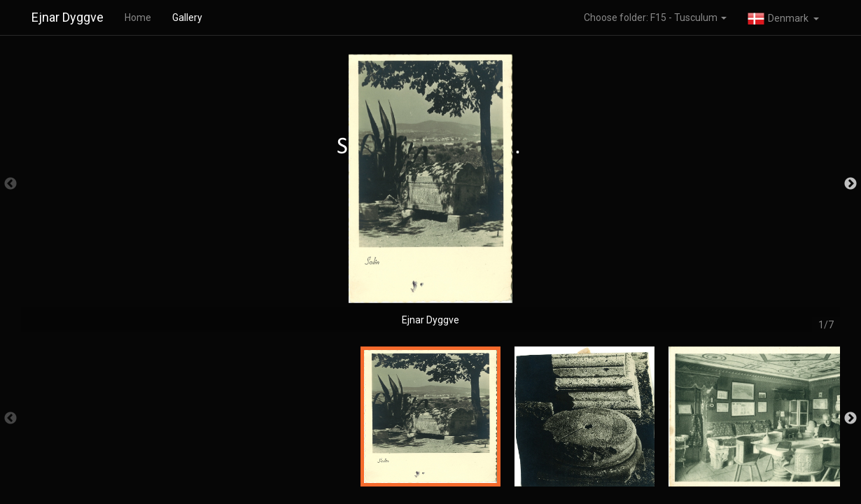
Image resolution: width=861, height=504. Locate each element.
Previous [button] (10, 184)
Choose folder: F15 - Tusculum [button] (655, 17)
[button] (783, 17)
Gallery (187, 17)
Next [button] (850, 184)
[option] (430, 191)
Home (138, 17)
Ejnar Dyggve (68, 17)
